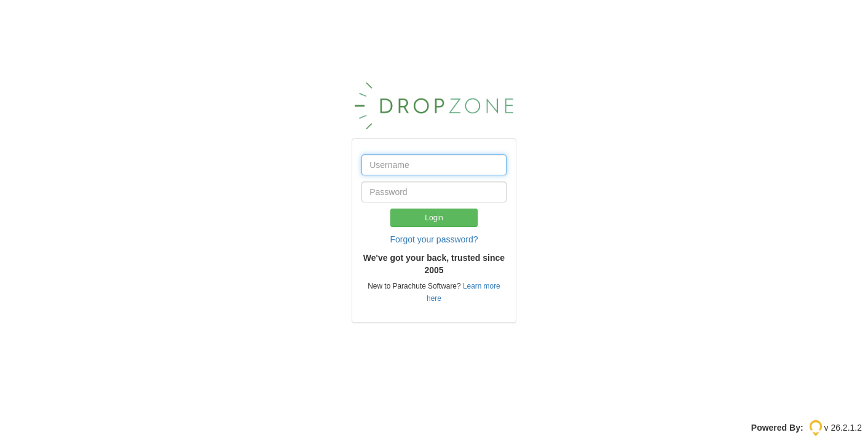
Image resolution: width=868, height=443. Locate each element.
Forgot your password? (434, 239)
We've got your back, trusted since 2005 (434, 264)
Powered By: (777, 428)
